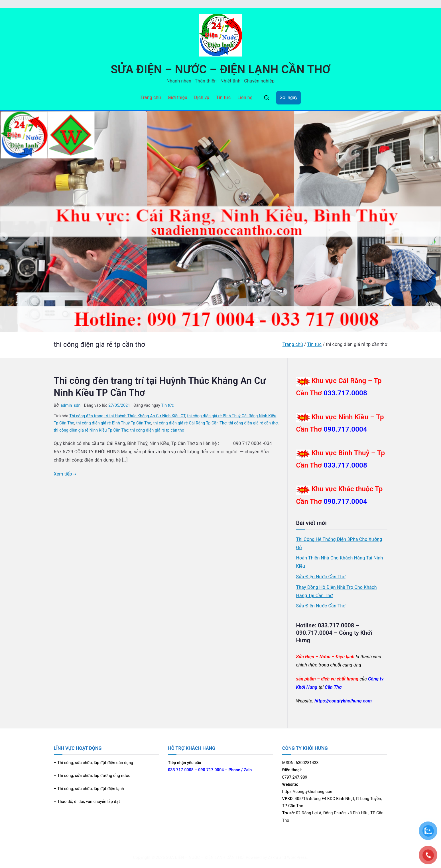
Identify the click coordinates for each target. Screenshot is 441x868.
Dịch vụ (202, 97)
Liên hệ (245, 97)
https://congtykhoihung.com (343, 701)
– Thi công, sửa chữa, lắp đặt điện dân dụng (94, 763)
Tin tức (223, 97)
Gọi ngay (288, 97)
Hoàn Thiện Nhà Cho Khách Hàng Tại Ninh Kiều (340, 562)
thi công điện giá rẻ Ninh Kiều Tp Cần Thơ (91, 430)
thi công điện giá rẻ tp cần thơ (157, 430)
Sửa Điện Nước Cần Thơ (321, 577)
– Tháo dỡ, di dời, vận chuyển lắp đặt (87, 801)
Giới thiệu (177, 97)
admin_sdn (71, 405)
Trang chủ (151, 97)
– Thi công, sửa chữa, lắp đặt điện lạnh (89, 789)
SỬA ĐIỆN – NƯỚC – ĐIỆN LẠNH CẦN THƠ (220, 70)
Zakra (273, 857)
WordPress (297, 857)
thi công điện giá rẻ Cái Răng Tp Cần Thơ (190, 423)
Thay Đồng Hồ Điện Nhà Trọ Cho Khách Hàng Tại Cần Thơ (337, 591)
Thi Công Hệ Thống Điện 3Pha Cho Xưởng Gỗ (339, 543)
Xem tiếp (65, 474)
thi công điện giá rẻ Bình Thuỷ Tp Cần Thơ (114, 423)
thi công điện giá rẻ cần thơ (253, 423)
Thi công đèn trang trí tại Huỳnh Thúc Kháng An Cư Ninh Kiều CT (127, 416)
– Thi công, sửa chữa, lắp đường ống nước (92, 776)
